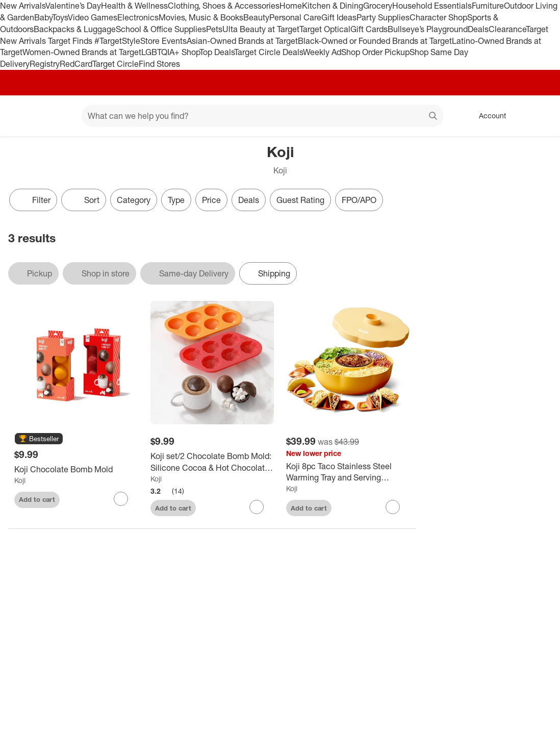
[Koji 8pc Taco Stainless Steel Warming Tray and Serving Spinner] (348, 472)
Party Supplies (383, 17)
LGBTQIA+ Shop (170, 52)
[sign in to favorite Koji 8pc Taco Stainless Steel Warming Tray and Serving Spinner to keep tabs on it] (393, 507)
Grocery (378, 6)
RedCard (76, 64)
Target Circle (116, 64)
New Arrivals (23, 6)
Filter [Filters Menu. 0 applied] (33, 200)
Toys (60, 17)
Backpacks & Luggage (75, 29)
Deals (478, 29)
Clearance (507, 29)
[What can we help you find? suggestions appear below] (262, 116)
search (434, 117)
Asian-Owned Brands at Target (242, 41)
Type (176, 200)
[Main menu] (58, 116)
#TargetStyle (117, 41)
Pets (214, 29)
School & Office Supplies (161, 29)
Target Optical (325, 29)
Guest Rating (300, 200)
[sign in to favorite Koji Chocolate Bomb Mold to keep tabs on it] (121, 499)
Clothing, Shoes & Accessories (224, 6)
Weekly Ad (322, 52)
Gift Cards (369, 29)
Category (134, 200)
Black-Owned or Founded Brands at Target (375, 41)
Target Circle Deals (269, 52)
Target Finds (71, 41)
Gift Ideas (339, 17)
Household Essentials (432, 6)
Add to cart (37, 499)
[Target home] (22, 116)
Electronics (138, 17)
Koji (20, 480)
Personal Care (295, 17)
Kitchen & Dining (333, 6)
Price (211, 200)
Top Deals (217, 52)
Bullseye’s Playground (428, 29)
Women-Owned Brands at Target (82, 52)
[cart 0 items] (539, 116)
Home (291, 6)
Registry (45, 64)
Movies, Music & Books (201, 17)
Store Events (163, 41)
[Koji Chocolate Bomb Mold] (76, 469)
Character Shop (438, 17)
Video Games (93, 17)
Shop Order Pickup (375, 52)
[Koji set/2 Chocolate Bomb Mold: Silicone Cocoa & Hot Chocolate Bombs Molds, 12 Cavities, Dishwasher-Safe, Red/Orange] (212, 462)
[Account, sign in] (487, 116)
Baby (43, 17)
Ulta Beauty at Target (261, 29)
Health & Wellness (134, 6)
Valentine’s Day (73, 6)
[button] (39, 439)
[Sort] (84, 200)
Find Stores (159, 64)
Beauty (256, 17)
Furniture (488, 6)
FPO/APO (359, 200)
